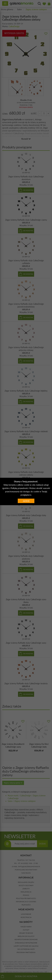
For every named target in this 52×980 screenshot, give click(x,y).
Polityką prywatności (19, 488)
